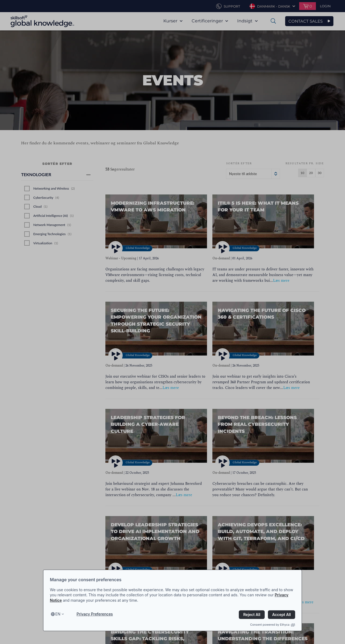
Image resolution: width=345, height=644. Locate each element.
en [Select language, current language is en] (58, 614)
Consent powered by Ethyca (273, 625)
